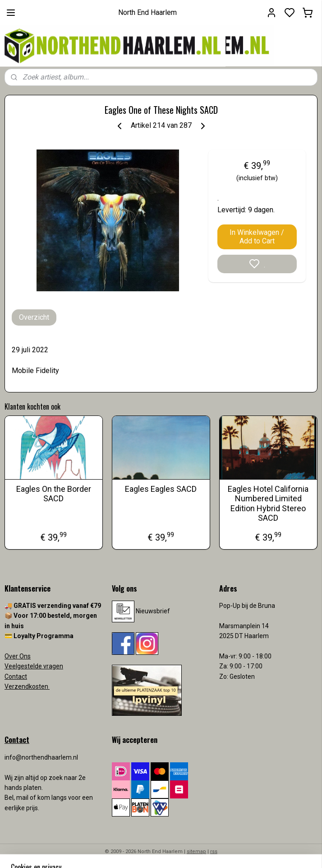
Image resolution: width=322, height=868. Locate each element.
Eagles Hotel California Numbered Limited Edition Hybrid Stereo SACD (268, 504)
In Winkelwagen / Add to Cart (257, 237)
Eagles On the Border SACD (54, 494)
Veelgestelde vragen (34, 666)
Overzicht (34, 317)
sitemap (196, 852)
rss (214, 852)
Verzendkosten (27, 686)
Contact (16, 677)
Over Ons (18, 656)
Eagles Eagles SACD (161, 489)
